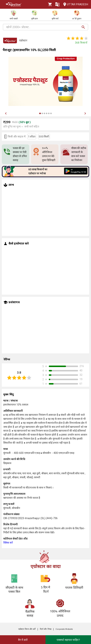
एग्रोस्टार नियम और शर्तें (27, 629)
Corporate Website (64, 629)
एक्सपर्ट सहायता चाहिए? (68, 640)
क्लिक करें (8, 543)
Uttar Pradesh (75, 4)
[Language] (57, 4)
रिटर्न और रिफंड (46, 629)
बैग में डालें (23, 640)
